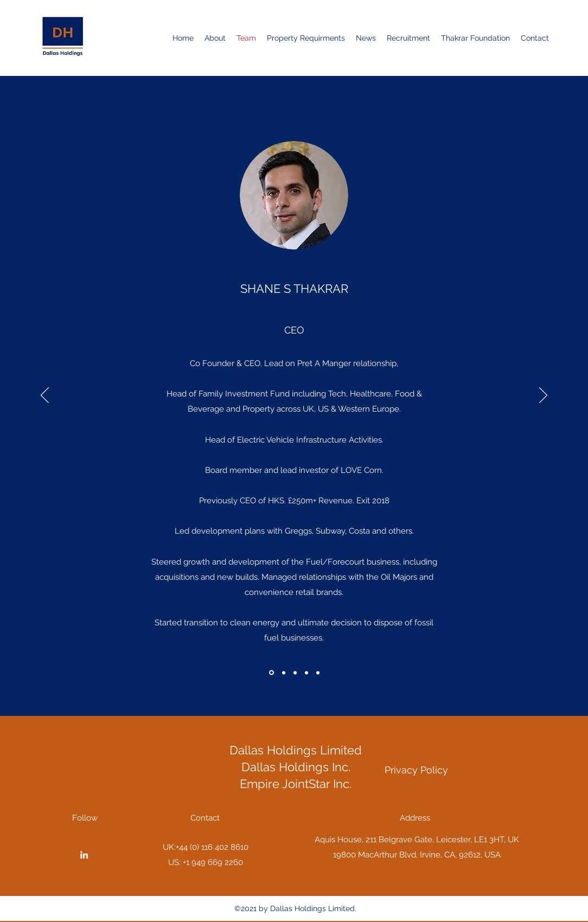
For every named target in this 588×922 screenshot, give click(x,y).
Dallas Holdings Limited (296, 750)
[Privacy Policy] (416, 770)
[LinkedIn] (84, 855)
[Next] (543, 396)
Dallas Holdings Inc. (296, 767)
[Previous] (45, 396)
